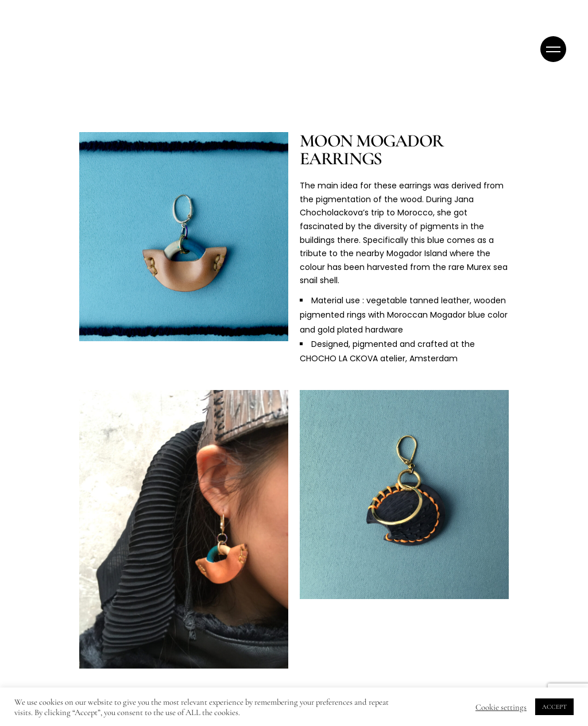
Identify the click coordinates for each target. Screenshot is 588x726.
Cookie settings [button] (501, 707)
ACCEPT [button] (554, 707)
